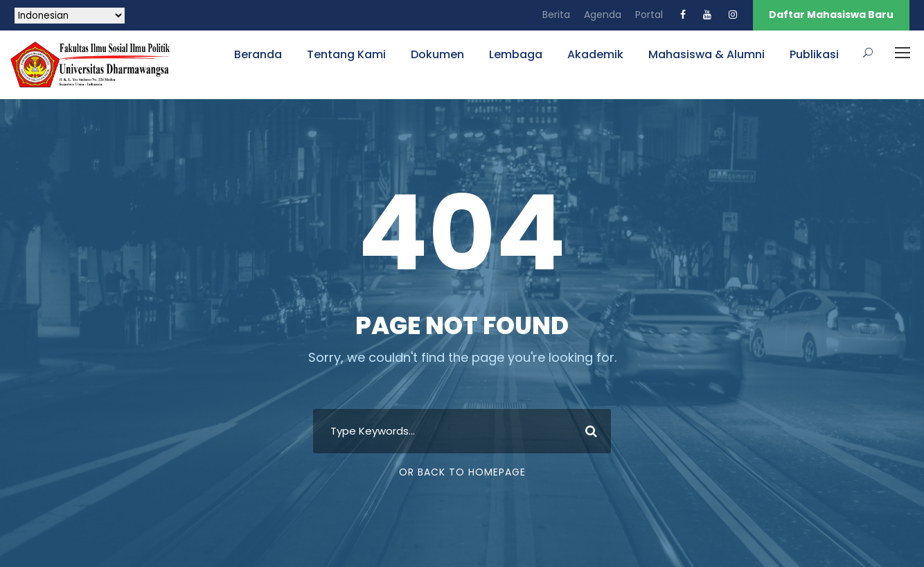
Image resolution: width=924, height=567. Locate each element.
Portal (649, 15)
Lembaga (516, 54)
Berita (556, 15)
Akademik (595, 54)
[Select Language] (70, 16)
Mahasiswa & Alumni (707, 54)
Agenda (603, 15)
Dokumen (437, 54)
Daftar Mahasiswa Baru (831, 15)
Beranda (258, 54)
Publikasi (814, 54)
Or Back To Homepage (462, 472)
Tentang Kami (346, 54)
